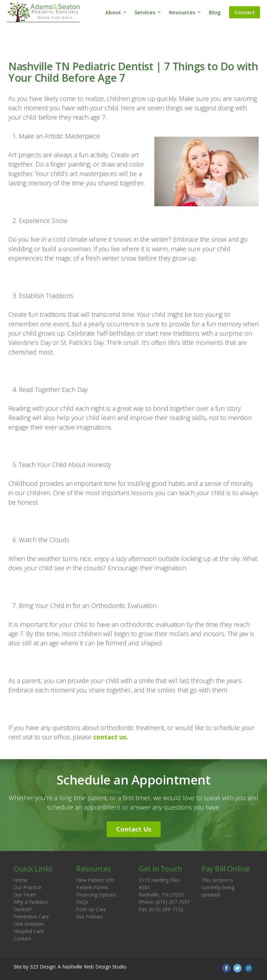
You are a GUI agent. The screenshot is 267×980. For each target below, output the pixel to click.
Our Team (25, 895)
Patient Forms (92, 887)
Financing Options (96, 895)
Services (145, 12)
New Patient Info (95, 880)
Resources (182, 12)
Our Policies (90, 917)
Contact (245, 12)
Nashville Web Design (87, 967)
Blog (215, 12)
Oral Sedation (29, 924)
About (113, 12)
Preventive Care (31, 917)
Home (21, 880)
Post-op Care (91, 909)
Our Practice (27, 887)
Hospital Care (29, 931)
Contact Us (134, 829)
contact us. (111, 737)
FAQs (82, 902)
